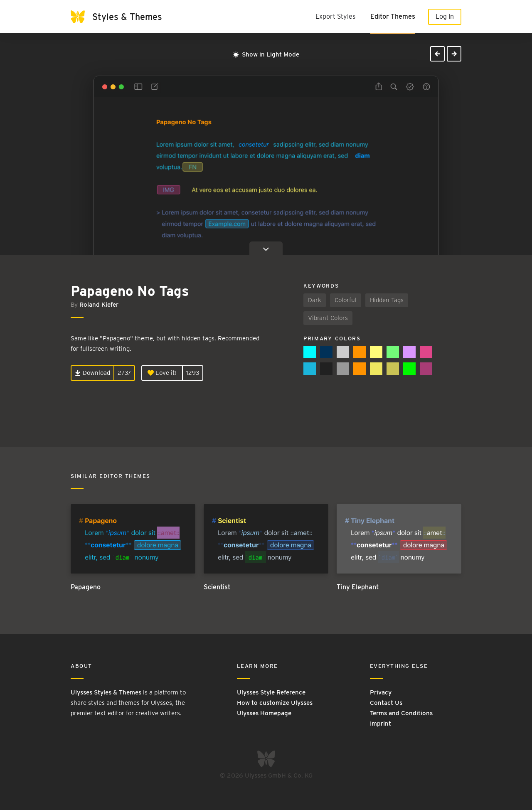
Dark (315, 300)
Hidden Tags (387, 300)
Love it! (162, 373)
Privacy (381, 692)
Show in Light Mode (266, 54)
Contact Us (386, 703)
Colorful (346, 300)
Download (92, 373)
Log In (445, 16)
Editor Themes (393, 16)
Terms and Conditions (401, 713)
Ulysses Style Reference (271, 692)
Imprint (381, 724)
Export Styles (335, 16)
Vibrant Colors (328, 318)
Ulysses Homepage (264, 713)
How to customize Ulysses (275, 703)
